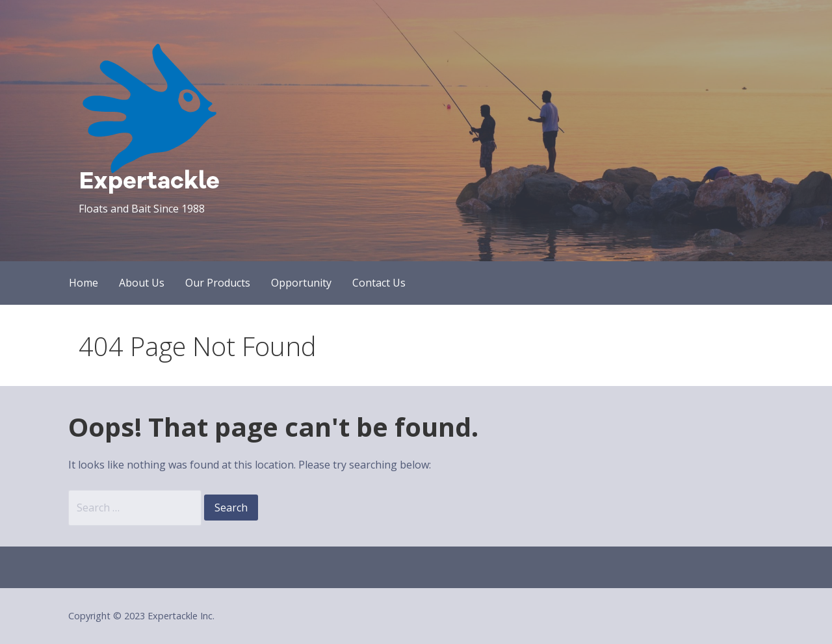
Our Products (218, 283)
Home (84, 283)
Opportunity (301, 283)
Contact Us (379, 283)
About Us (142, 283)
